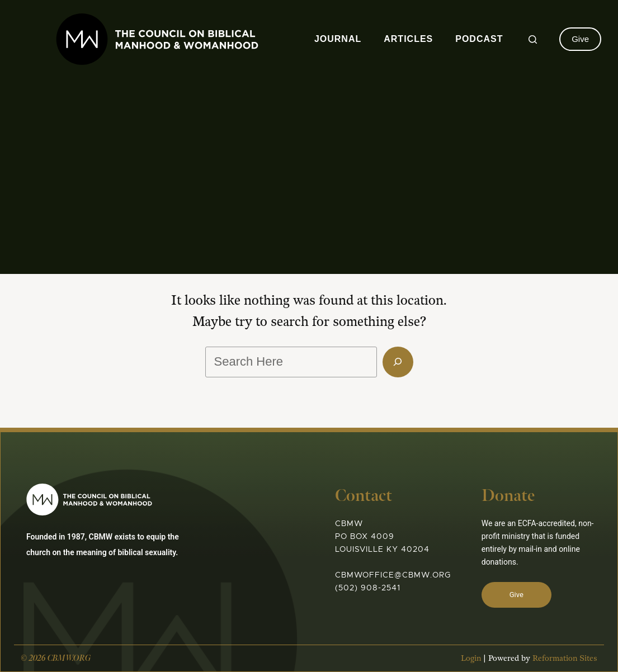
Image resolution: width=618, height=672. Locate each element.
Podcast (479, 39)
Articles (408, 39)
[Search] (533, 39)
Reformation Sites (565, 658)
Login (471, 658)
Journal (338, 39)
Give (580, 39)
